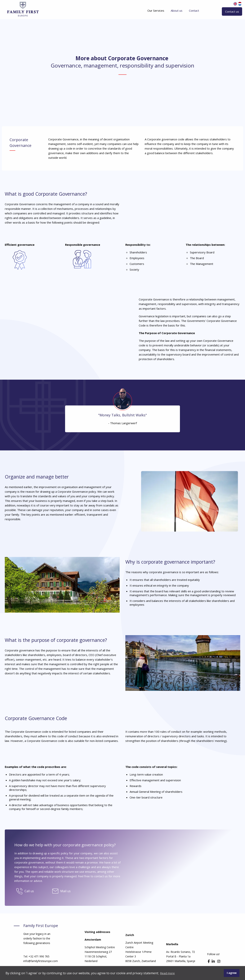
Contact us (232, 11)
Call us (29, 891)
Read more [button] (167, 973)
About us (177, 11)
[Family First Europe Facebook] (209, 962)
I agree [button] (232, 973)
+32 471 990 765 (39, 956)
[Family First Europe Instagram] (219, 962)
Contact (194, 11)
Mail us (65, 891)
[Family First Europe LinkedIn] (214, 962)
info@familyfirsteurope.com (41, 961)
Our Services (156, 11)
